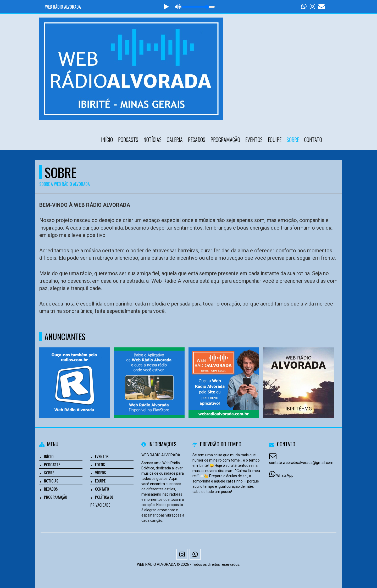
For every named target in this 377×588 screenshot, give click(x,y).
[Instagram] (182, 554)
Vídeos (101, 473)
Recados (197, 140)
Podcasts (128, 140)
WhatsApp (285, 475)
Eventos (254, 140)
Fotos (100, 464)
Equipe (275, 140)
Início (107, 140)
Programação (225, 140)
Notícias (153, 140)
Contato (313, 140)
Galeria (175, 140)
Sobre (293, 140)
